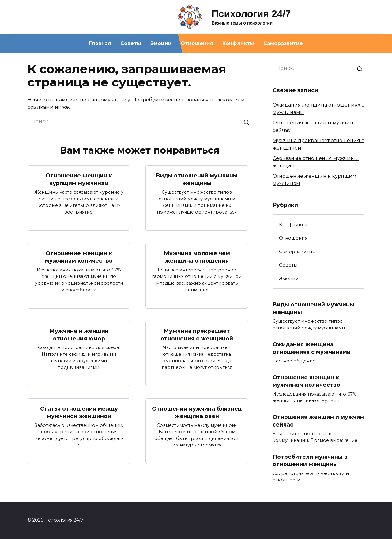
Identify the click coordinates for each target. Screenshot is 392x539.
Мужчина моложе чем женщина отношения (197, 257)
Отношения (197, 43)
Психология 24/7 (251, 14)
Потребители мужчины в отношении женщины (310, 461)
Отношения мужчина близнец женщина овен (197, 412)
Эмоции (161, 43)
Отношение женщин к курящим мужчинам (79, 179)
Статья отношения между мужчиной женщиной (79, 412)
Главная (100, 43)
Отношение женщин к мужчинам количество (79, 257)
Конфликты (238, 43)
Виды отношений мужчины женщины (197, 179)
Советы (131, 43)
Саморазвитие (283, 43)
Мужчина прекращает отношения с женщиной (197, 335)
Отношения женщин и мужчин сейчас (318, 421)
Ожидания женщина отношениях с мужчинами (312, 348)
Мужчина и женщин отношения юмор (79, 335)
